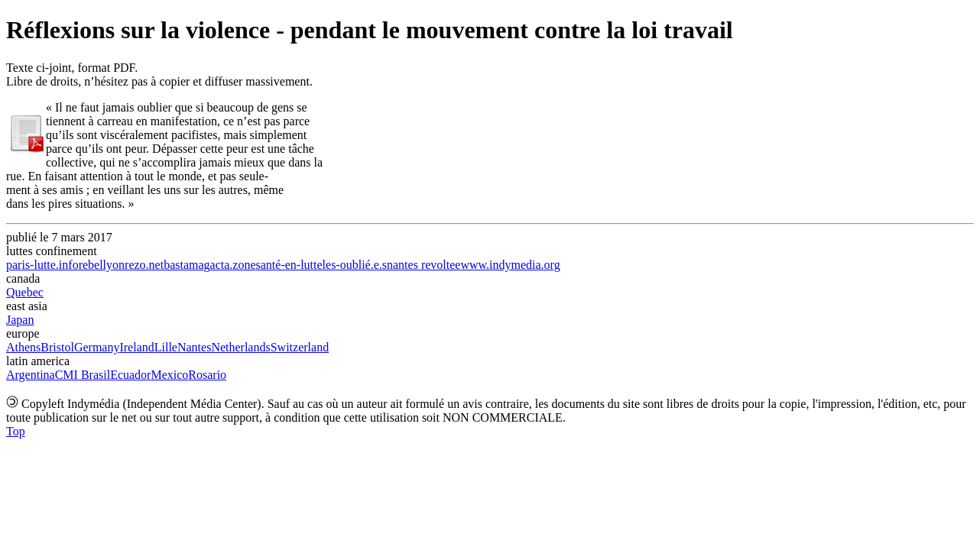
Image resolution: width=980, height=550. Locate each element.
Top (16, 431)
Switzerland (300, 347)
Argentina (31, 375)
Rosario (207, 375)
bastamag (187, 265)
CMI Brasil (83, 375)
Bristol (57, 347)
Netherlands (240, 347)
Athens (23, 347)
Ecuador (130, 375)
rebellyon (102, 265)
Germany (97, 347)
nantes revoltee (423, 265)
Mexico (169, 375)
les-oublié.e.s (355, 265)
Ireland (136, 347)
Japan (20, 320)
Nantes (194, 347)
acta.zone (233, 265)
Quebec (25, 292)
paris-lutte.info (42, 265)
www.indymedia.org (510, 265)
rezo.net (144, 265)
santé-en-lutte (289, 265)
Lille (166, 347)
